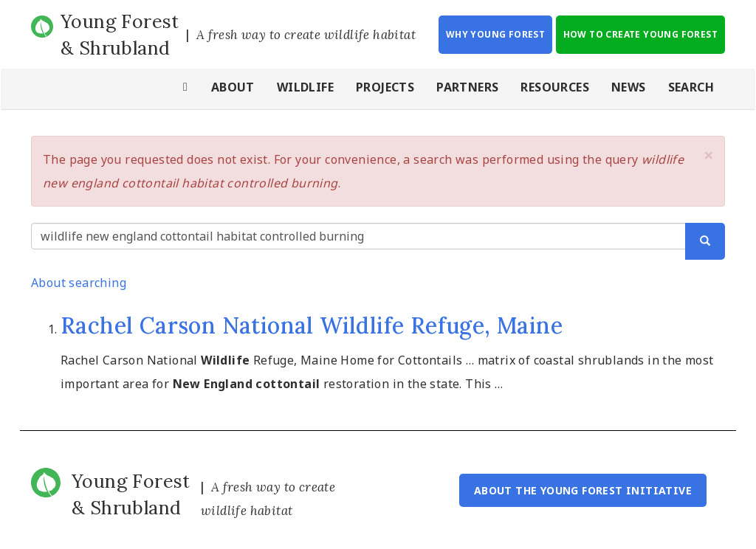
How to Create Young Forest (640, 34)
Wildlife (305, 87)
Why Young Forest (495, 34)
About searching (79, 283)
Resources (555, 87)
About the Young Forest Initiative (583, 490)
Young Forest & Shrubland (120, 35)
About (233, 87)
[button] (709, 155)
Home (186, 89)
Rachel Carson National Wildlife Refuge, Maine (312, 325)
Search (691, 87)
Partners (467, 87)
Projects (385, 87)
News (629, 87)
